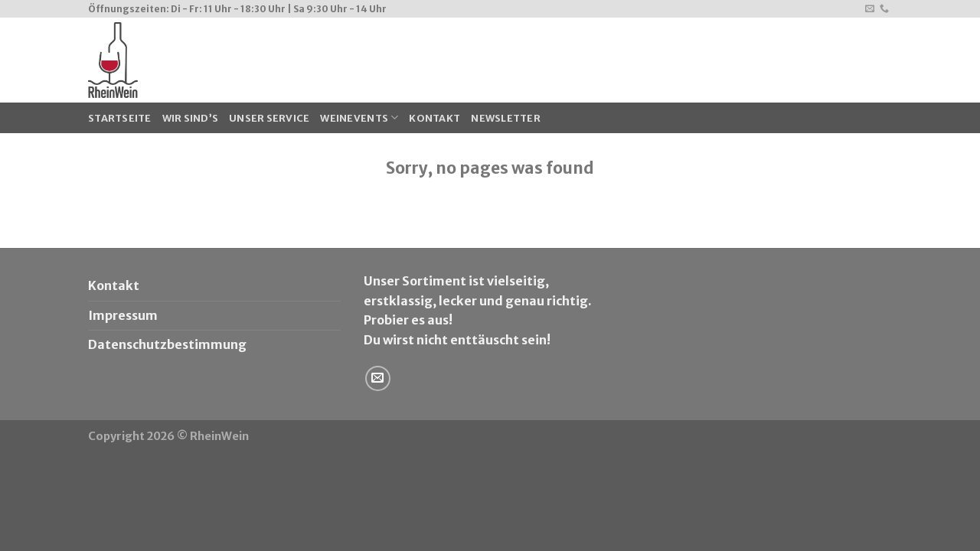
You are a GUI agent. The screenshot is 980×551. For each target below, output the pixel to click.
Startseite (120, 118)
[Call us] (884, 9)
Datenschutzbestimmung (167, 344)
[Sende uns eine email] (870, 9)
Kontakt (434, 118)
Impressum (123, 315)
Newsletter (506, 118)
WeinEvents (359, 117)
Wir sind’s (191, 118)
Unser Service (269, 118)
